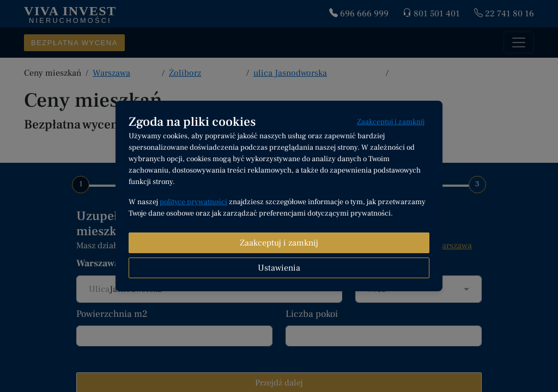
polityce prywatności (193, 202)
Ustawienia (279, 268)
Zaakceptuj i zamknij (391, 122)
